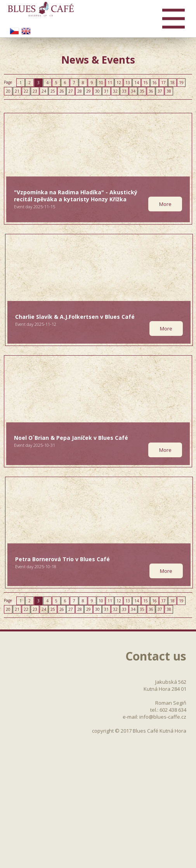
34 (133, 91)
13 (128, 83)
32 (115, 91)
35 (142, 91)
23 (35, 91)
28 (80, 91)
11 (110, 83)
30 (97, 91)
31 (106, 91)
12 (119, 83)
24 (44, 91)
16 (154, 83)
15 (146, 83)
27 (71, 91)
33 (124, 91)
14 (137, 83)
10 (101, 83)
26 (62, 91)
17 (163, 83)
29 (88, 91)
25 (53, 91)
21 (17, 91)
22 (26, 91)
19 (181, 83)
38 (169, 91)
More (165, 204)
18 (172, 83)
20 (8, 91)
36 (151, 91)
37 (160, 91)
